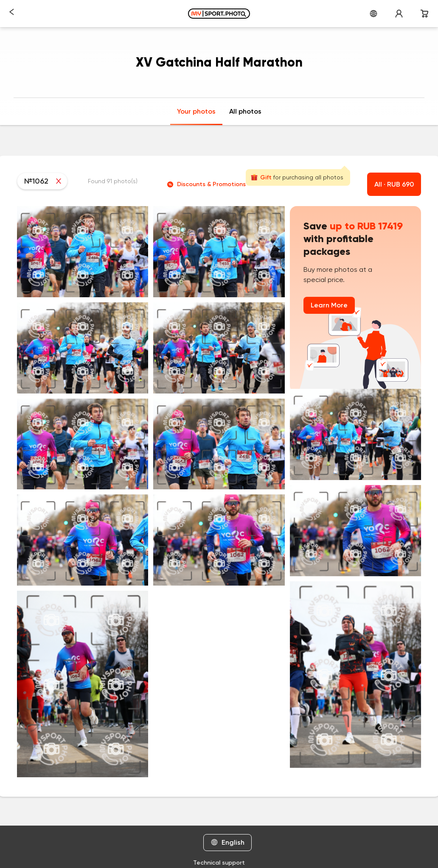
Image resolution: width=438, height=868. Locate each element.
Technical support (219, 863)
